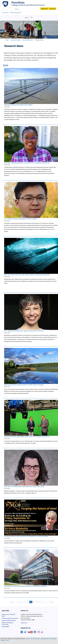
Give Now (52, 9)
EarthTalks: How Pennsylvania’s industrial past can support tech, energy (24, 487)
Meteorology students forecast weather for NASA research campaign (24, 385)
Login (8, 640)
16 (43, 602)
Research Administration (9, 620)
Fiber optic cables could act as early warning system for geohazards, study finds (27, 275)
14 (37, 602)
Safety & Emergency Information (8, 623)
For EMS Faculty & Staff (15, 13)
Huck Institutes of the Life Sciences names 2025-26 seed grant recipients (25, 586)
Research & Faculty (15, 40)
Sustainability (6, 626)
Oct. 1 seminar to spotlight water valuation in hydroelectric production (24, 331)
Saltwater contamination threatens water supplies (18, 105)
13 (34, 602)
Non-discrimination (35, 639)
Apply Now (44, 9)
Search (17, 9)
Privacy (28, 639)
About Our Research (28, 40)
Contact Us (24, 623)
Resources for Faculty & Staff (9, 615)
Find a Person (5, 13)
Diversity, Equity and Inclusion (10, 618)
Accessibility (53, 639)
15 (40, 602)
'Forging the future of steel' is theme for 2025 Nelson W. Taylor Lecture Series (26, 536)
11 (28, 602)
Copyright (3, 640)
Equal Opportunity (45, 639)
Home (7, 40)
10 (25, 602)
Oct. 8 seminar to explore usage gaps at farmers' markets (21, 219)
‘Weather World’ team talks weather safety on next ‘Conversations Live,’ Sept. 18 (27, 437)
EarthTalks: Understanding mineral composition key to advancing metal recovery (27, 163)
